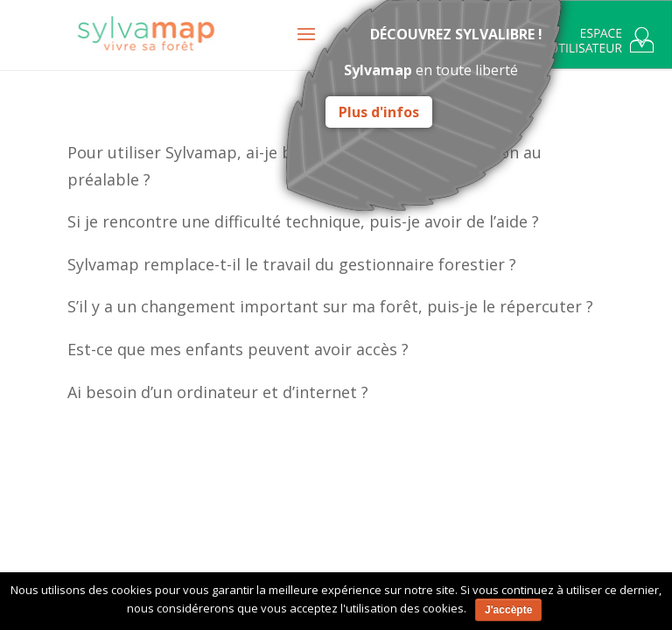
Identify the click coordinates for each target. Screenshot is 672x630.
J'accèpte (508, 610)
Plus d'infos (379, 112)
